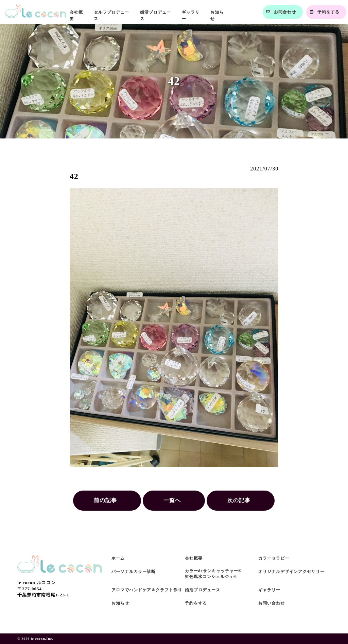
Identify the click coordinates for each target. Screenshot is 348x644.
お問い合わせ (272, 603)
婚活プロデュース (203, 590)
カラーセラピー (274, 558)
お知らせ (120, 603)
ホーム (118, 558)
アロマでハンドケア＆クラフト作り (147, 590)
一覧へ (172, 500)
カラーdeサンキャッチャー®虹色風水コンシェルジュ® (213, 574)
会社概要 (194, 558)
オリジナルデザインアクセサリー (291, 572)
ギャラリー (269, 590)
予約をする (196, 603)
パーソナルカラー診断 (134, 572)
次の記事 (239, 500)
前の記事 (105, 500)
